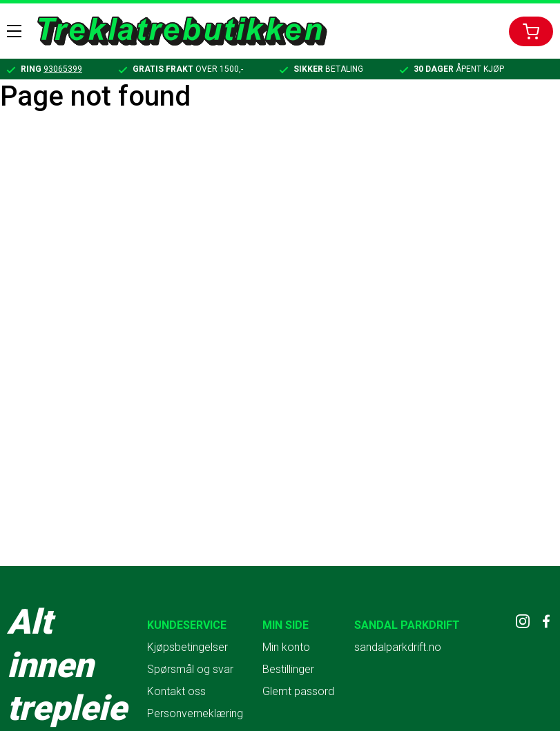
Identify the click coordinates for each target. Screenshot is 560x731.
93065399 (63, 69)
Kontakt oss (176, 691)
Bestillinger (288, 669)
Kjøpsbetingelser (187, 647)
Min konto (286, 647)
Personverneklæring (195, 713)
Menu (14, 31)
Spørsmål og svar (190, 669)
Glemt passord (298, 691)
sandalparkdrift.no (398, 647)
